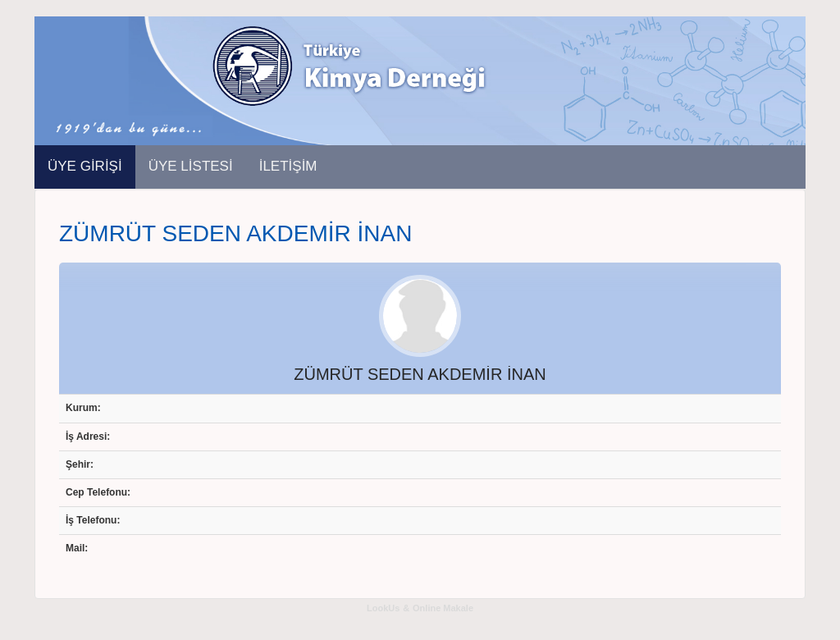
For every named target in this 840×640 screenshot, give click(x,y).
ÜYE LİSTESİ (191, 166)
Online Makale (443, 608)
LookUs (383, 608)
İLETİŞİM (288, 166)
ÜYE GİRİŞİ (85, 166)
